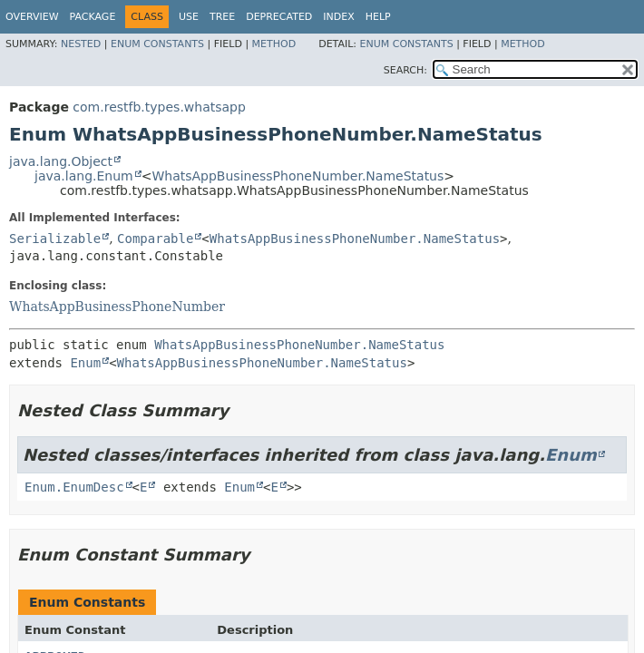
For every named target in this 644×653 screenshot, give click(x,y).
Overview (32, 17)
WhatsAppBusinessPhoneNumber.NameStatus (298, 176)
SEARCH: (405, 70)
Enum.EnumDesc (74, 487)
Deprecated (279, 17)
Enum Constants (157, 44)
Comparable (155, 239)
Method (274, 44)
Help (378, 17)
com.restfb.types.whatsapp (159, 107)
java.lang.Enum (84, 176)
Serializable (55, 239)
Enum (85, 363)
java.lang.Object (61, 161)
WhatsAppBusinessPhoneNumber (117, 307)
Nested (81, 44)
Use (189, 17)
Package (93, 17)
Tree (222, 17)
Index (338, 17)
